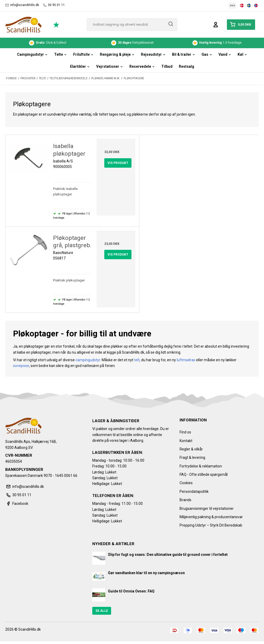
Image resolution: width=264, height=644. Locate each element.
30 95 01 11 (54, 5)
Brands (185, 500)
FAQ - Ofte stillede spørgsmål (204, 474)
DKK (233, 5)
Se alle (102, 611)
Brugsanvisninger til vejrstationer (207, 509)
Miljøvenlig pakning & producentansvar (211, 517)
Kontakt (186, 441)
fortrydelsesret (132, 43)
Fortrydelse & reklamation (201, 466)
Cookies (186, 483)
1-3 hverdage (217, 43)
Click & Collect (48, 43)
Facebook (17, 504)
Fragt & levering (192, 457)
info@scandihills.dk (22, 5)
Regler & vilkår (191, 449)
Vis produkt (118, 163)
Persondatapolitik (194, 492)
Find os (185, 432)
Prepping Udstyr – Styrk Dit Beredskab (211, 525)
